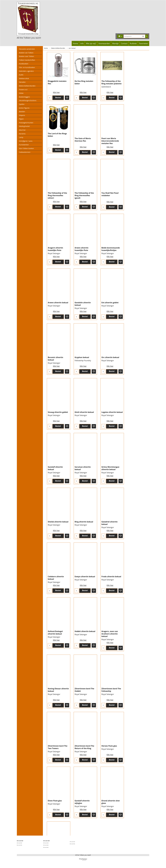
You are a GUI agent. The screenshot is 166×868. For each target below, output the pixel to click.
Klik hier (56, 92)
